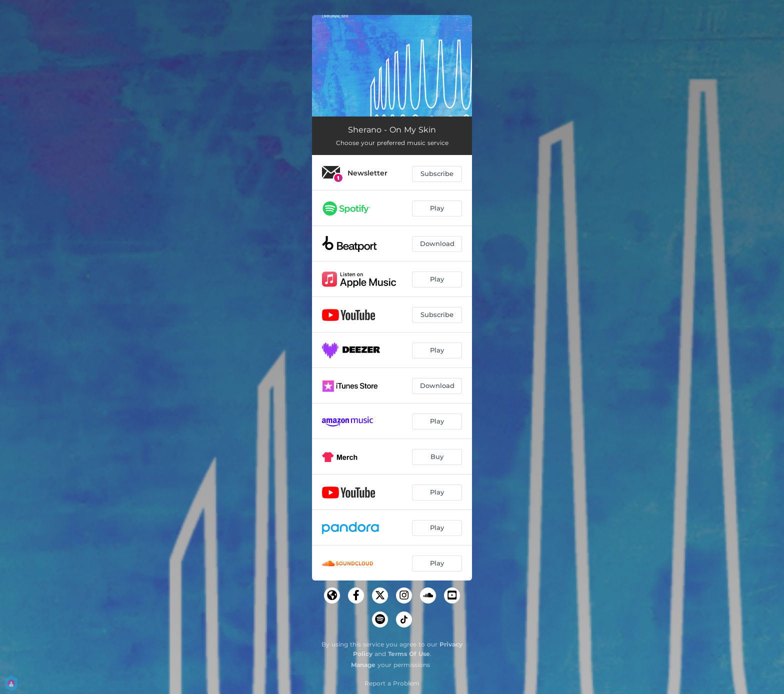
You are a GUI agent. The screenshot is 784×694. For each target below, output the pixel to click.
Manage (363, 665)
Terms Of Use (409, 654)
